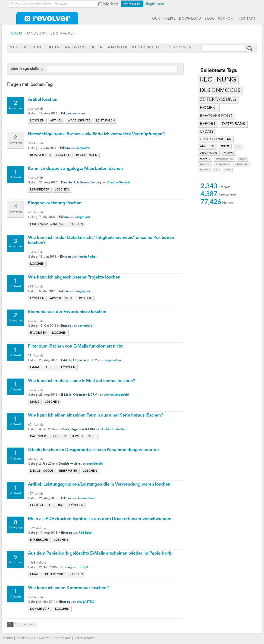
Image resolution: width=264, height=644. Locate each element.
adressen (205, 165)
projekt (209, 108)
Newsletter (43, 638)
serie (92, 437)
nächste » (28, 624)
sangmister (83, 217)
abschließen (61, 298)
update (207, 132)
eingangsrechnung (47, 224)
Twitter (8, 638)
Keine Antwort (68, 47)
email (35, 575)
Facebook (24, 638)
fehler (242, 159)
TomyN (83, 568)
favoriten (38, 333)
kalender (38, 437)
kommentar (40, 609)
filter (51, 368)
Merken (111, 4)
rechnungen (222, 165)
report (208, 124)
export (228, 170)
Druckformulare (69, 464)
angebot (207, 147)
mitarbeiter (40, 190)
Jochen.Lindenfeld (116, 395)
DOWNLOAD (190, 19)
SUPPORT (227, 19)
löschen (37, 121)
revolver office (224, 159)
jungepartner (112, 360)
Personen (180, 47)
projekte (204, 170)
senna (81, 114)
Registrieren (155, 4)
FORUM (15, 34)
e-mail (217, 170)
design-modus (209, 153)
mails (35, 402)
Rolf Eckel (85, 533)
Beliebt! (34, 47)
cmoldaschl (95, 464)
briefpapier (68, 471)
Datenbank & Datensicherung (81, 183)
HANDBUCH (36, 34)
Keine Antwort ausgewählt (127, 47)
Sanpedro (83, 148)
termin (77, 437)
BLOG (210, 19)
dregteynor (83, 291)
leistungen (105, 121)
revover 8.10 (40, 155)
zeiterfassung (218, 100)
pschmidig (85, 326)
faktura (229, 153)
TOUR (155, 19)
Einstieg (65, 257)
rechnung (218, 80)
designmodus (220, 90)
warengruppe (79, 121)
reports (205, 159)
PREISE (170, 19)
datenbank (234, 124)
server (225, 147)
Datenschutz (84, 638)
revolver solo (216, 116)
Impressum (62, 638)
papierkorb (39, 540)
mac (238, 147)
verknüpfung (241, 165)
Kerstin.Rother (87, 257)
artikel (56, 121)
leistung (56, 506)
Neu (14, 47)
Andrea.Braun (87, 498)
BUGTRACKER (63, 34)
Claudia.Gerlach (118, 183)
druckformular (216, 139)
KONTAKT (247, 19)
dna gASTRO (85, 602)
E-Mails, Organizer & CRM (79, 360)
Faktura (66, 114)
